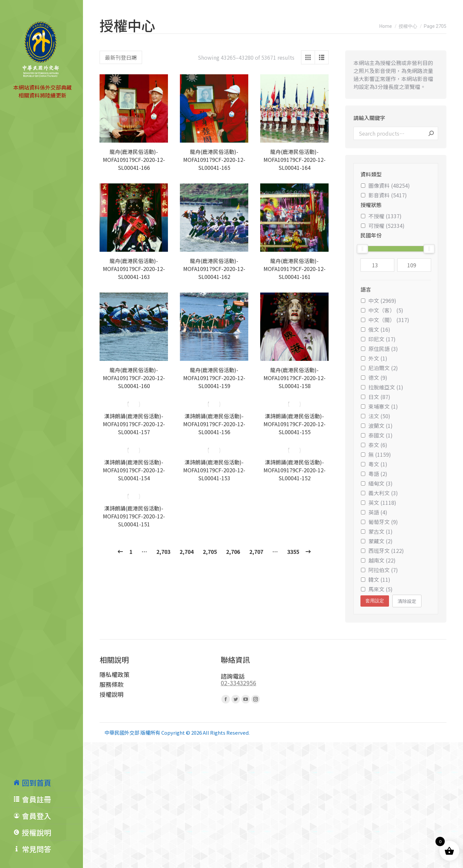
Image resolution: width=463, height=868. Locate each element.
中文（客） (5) (382, 310)
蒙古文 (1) (377, 531)
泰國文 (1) (377, 435)
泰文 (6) (374, 445)
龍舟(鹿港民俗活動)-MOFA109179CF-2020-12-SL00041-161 (295, 269)
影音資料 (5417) (384, 195)
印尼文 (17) (378, 339)
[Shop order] (121, 57)
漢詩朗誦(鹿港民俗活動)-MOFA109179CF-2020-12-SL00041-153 (214, 470)
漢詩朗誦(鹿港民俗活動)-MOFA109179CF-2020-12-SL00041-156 (214, 424)
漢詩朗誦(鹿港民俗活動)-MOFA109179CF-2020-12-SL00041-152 (295, 470)
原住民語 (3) (379, 349)
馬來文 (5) (377, 589)
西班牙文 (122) (382, 551)
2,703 (163, 552)
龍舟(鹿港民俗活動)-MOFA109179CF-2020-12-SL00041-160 (134, 378)
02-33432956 (238, 683)
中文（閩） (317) (385, 320)
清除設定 (407, 601)
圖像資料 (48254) (385, 185)
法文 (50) (375, 416)
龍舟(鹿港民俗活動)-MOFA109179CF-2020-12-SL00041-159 (214, 378)
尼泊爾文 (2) (379, 368)
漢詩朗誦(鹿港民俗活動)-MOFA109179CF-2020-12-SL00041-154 (134, 470)
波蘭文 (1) (377, 426)
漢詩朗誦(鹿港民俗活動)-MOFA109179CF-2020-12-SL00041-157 (134, 424)
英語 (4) (374, 512)
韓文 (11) (375, 579)
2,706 (233, 552)
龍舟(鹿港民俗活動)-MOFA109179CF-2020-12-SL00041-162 (214, 269)
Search (431, 133)
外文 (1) (374, 358)
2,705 (210, 552)
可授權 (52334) (383, 226)
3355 (293, 552)
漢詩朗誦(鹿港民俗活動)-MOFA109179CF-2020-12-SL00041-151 (134, 516)
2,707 (256, 552)
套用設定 (375, 601)
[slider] (362, 249)
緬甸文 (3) (377, 483)
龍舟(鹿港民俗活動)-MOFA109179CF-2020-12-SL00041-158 (295, 378)
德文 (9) (374, 377)
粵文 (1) (374, 464)
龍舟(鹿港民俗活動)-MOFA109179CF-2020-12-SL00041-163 (134, 269)
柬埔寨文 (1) (379, 406)
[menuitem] (48, 782)
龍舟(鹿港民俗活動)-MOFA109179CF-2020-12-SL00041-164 (295, 160)
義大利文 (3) (379, 493)
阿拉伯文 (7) (379, 570)
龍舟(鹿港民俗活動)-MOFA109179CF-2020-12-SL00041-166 (134, 160)
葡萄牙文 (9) (379, 522)
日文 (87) (375, 397)
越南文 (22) (378, 560)
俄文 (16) (375, 329)
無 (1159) (376, 454)
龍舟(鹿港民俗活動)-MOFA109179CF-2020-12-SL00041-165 (214, 160)
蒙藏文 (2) (377, 541)
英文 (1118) (378, 502)
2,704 (187, 552)
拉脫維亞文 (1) (382, 387)
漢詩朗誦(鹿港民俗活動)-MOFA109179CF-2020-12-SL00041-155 (295, 424)
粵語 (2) (374, 474)
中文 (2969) (378, 300)
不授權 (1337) (381, 216)
